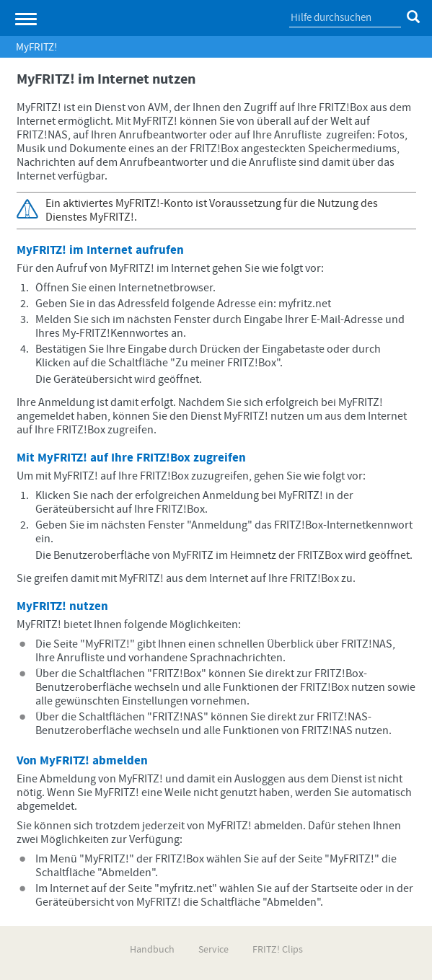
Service (213, 950)
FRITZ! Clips (278, 950)
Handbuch (152, 950)
